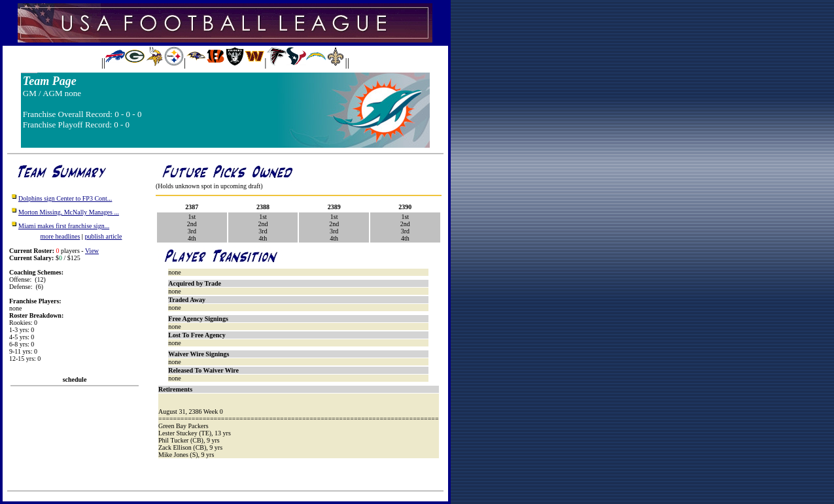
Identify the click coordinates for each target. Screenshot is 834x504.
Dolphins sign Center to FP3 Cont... (65, 198)
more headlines (61, 236)
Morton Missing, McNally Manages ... (69, 212)
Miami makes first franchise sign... (64, 226)
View (92, 251)
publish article (104, 236)
